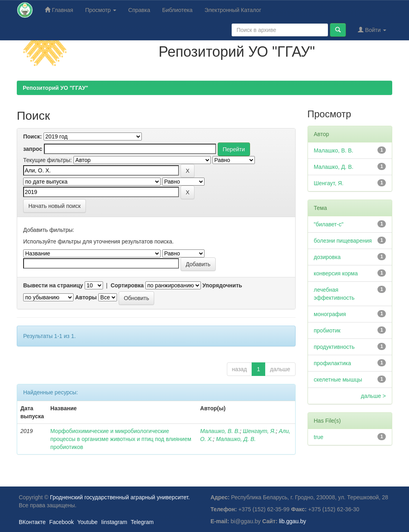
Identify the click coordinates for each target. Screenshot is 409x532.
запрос (33, 149)
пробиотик (327, 330)
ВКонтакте (32, 522)
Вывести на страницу (53, 285)
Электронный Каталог (233, 10)
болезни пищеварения (343, 241)
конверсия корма (336, 273)
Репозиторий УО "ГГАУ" (56, 88)
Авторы (86, 297)
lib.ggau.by (293, 521)
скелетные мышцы (338, 380)
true (319, 437)
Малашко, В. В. (220, 431)
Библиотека (177, 10)
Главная (59, 10)
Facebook (61, 522)
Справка (139, 10)
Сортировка (127, 285)
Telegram (142, 522)
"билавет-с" (329, 224)
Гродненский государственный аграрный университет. (120, 497)
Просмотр (101, 10)
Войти (372, 30)
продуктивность (334, 347)
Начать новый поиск (55, 206)
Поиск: (33, 136)
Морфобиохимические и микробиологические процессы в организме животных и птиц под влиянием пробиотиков (121, 439)
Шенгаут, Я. (259, 431)
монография (330, 314)
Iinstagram (114, 522)
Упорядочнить (222, 285)
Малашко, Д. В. (236, 439)
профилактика (333, 363)
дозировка (327, 257)
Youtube (87, 522)
